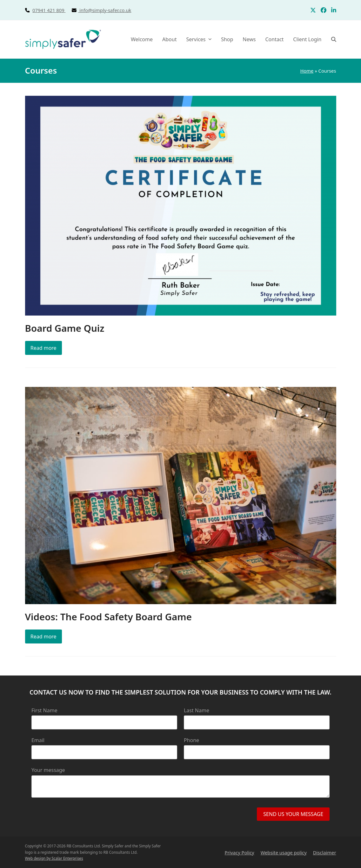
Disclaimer (325, 852)
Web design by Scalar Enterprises (54, 858)
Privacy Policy (240, 852)
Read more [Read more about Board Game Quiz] (43, 348)
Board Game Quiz (65, 328)
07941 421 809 (56, 10)
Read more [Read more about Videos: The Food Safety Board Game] (43, 636)
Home (307, 71)
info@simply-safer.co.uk (105, 10)
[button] (334, 39)
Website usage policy (284, 852)
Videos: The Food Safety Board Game (108, 617)
